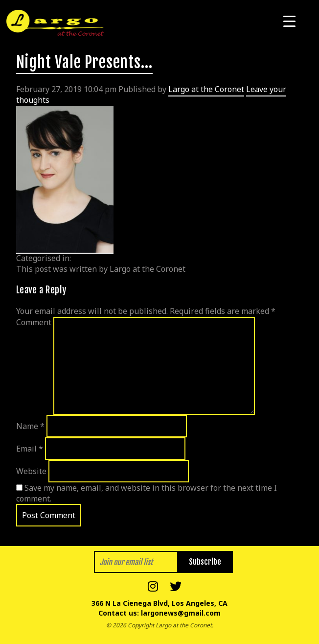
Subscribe (205, 562)
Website (31, 471)
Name (30, 426)
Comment (34, 322)
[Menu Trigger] (289, 21)
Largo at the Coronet (206, 89)
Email (30, 449)
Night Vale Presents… (84, 62)
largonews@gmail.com (181, 613)
